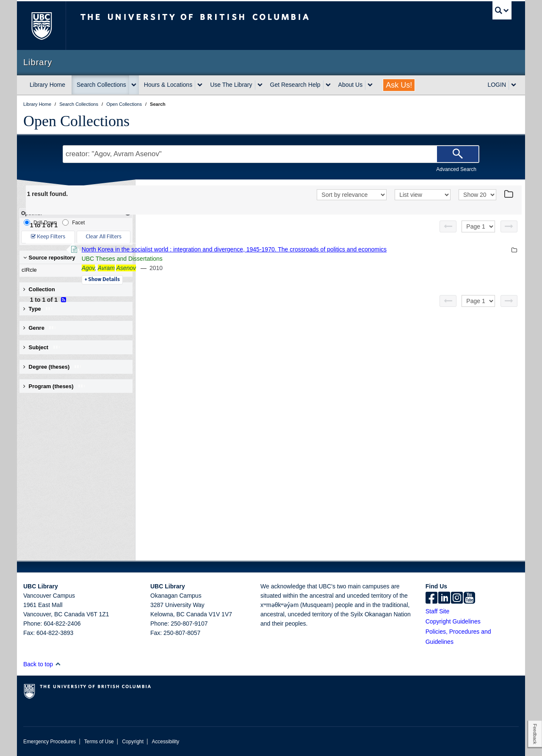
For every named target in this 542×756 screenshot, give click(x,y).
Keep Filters (48, 237)
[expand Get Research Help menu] (328, 85)
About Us (351, 85)
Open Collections (76, 121)
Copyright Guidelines (453, 621)
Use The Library (231, 85)
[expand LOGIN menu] (514, 85)
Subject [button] (42, 347)
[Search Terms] (271, 154)
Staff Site (438, 611)
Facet (73, 222)
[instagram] (457, 599)
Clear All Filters (104, 237)
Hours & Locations (168, 85)
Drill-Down (40, 222)
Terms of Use (99, 742)
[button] (58, 664)
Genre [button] (40, 328)
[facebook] (431, 599)
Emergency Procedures (50, 742)
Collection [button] (39, 289)
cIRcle (74, 270)
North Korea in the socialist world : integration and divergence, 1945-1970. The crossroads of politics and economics (350, 249)
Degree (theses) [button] (53, 367)
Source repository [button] (49, 258)
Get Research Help (295, 85)
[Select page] (478, 226)
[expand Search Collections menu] (134, 85)
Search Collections (101, 85)
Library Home (47, 85)
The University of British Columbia (41, 26)
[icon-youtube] (469, 599)
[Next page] (509, 226)
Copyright (133, 742)
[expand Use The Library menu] (260, 85)
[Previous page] (448, 226)
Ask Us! (399, 85)
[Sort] (352, 195)
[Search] (458, 154)
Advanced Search (456, 169)
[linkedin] (444, 599)
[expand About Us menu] (370, 85)
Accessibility (165, 742)
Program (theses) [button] (55, 386)
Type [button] (38, 309)
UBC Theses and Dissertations (238, 259)
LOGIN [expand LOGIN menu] (497, 85)
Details (218, 280)
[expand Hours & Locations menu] (200, 85)
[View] (423, 195)
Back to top (42, 664)
